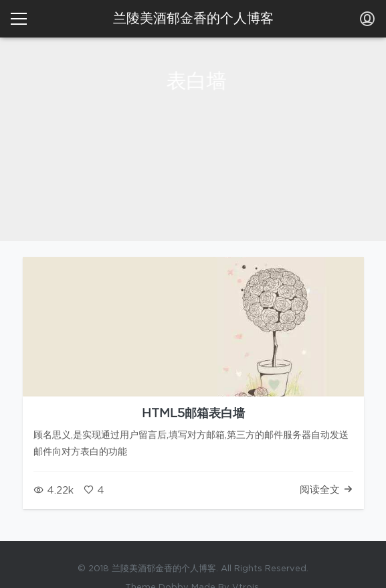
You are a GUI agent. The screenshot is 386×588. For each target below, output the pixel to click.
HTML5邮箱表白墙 (193, 414)
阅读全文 (326, 490)
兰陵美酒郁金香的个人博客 (193, 19)
